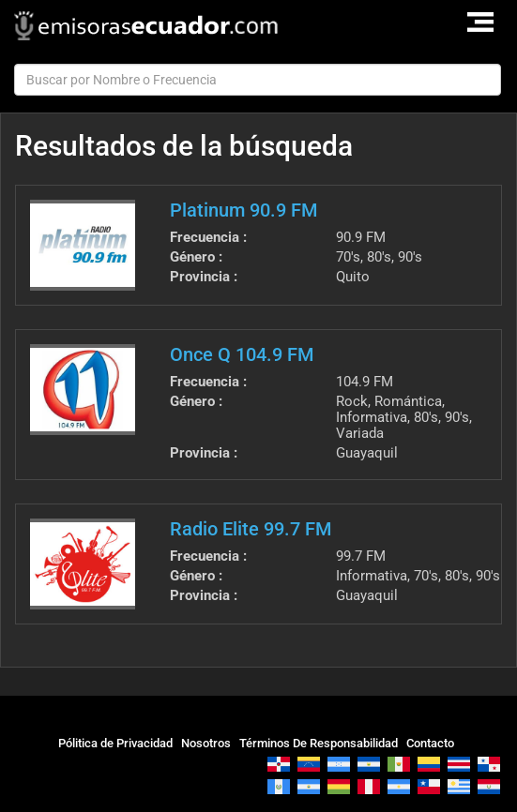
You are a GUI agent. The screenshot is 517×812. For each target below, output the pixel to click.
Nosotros (206, 743)
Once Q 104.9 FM (242, 354)
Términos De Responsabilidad (319, 743)
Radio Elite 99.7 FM (251, 529)
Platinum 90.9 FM (243, 210)
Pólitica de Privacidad (115, 743)
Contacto (430, 743)
